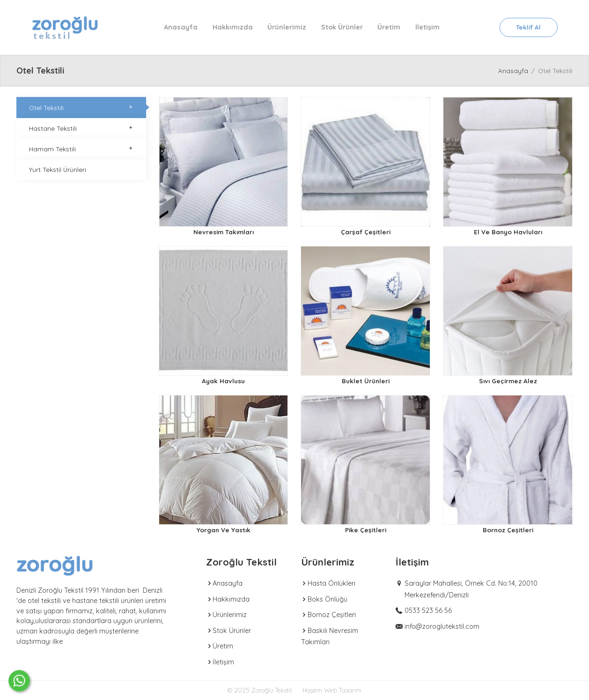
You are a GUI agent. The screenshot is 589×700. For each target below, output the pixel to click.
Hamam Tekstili (81, 149)
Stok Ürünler (342, 27)
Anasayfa (181, 27)
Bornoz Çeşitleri (328, 615)
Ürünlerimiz (287, 27)
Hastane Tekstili (81, 128)
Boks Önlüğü (324, 599)
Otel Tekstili (81, 108)
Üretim (389, 27)
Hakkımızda (233, 27)
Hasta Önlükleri (328, 583)
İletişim (427, 27)
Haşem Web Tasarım (332, 690)
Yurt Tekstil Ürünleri (58, 169)
